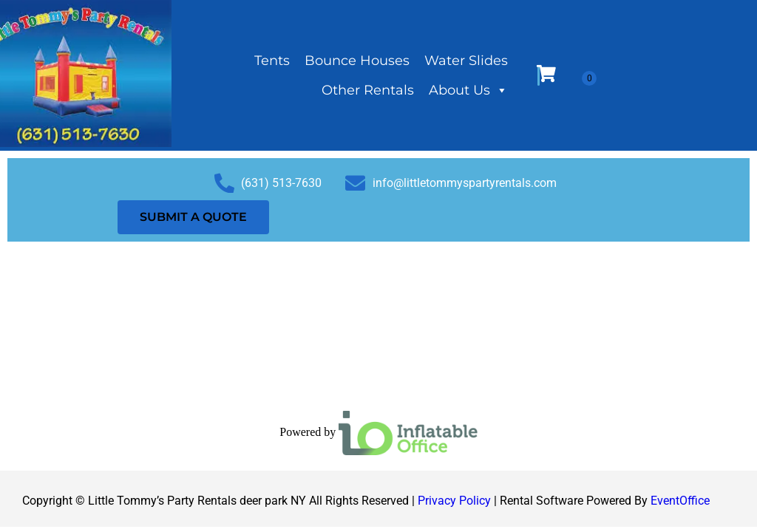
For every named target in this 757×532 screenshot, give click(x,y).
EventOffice (680, 501)
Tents (272, 61)
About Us (468, 90)
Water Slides (466, 61)
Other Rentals (368, 90)
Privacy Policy (454, 501)
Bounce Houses (357, 61)
